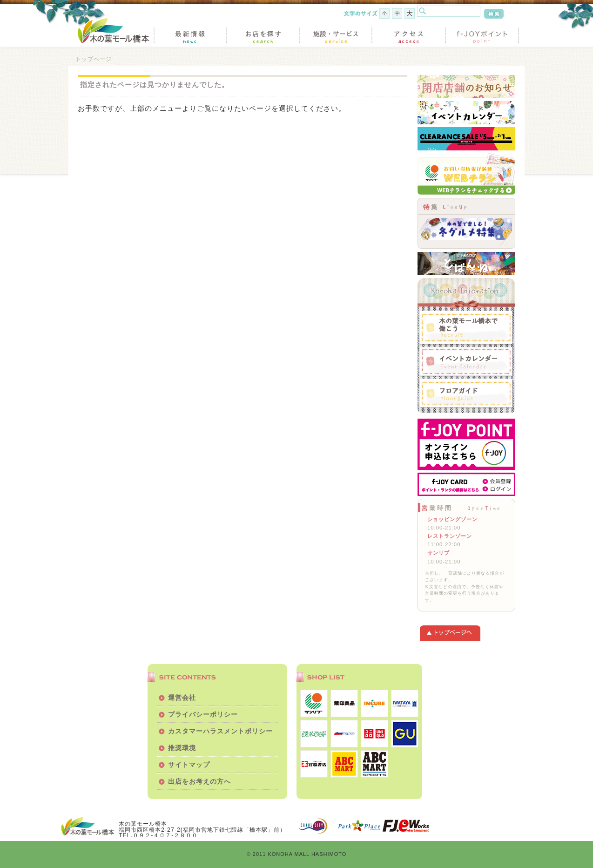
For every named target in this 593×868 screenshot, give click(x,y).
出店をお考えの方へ (199, 781)
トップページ (94, 59)
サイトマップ (189, 765)
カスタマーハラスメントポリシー (220, 731)
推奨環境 (182, 748)
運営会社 (182, 698)
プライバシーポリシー (203, 714)
